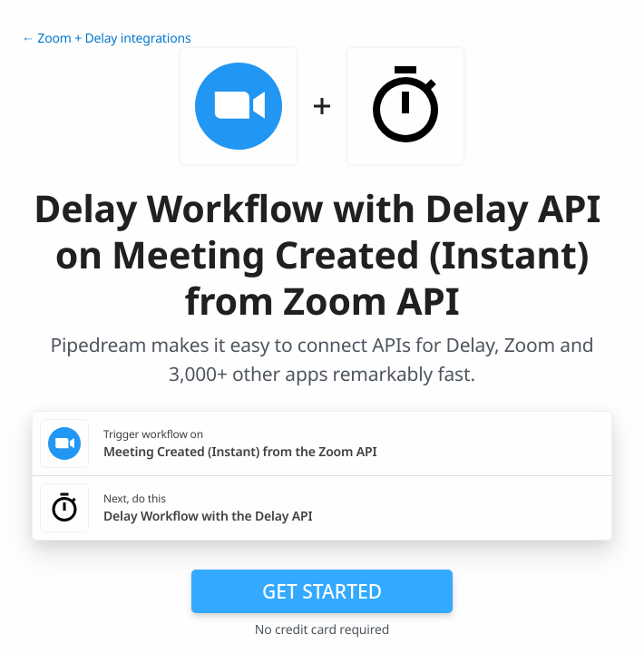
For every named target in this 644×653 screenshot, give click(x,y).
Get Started (322, 591)
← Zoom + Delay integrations (106, 39)
